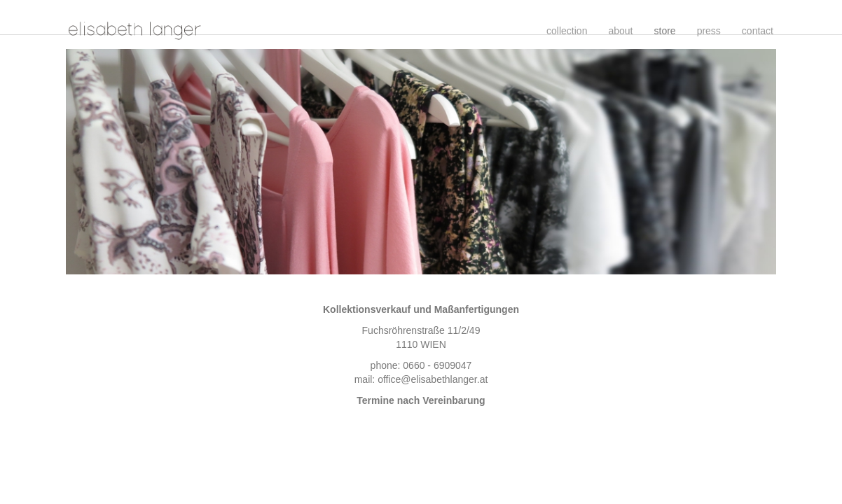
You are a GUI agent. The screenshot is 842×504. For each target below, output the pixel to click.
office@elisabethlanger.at (433, 379)
